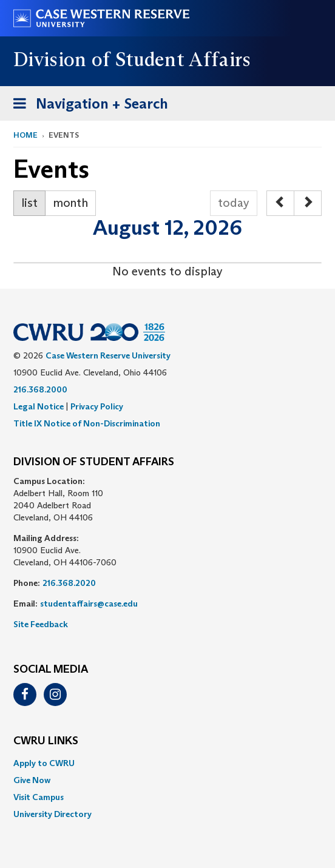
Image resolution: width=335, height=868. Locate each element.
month (70, 203)
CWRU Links (46, 741)
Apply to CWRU (44, 763)
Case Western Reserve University (108, 355)
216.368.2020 (69, 583)
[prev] (280, 203)
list (29, 203)
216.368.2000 (40, 389)
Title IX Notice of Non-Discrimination (87, 423)
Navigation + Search (87, 106)
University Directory (52, 814)
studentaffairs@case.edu (89, 604)
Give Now (32, 780)
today (234, 203)
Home (25, 135)
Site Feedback (41, 624)
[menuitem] (167, 763)
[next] (308, 203)
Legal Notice (39, 406)
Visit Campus (39, 797)
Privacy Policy (97, 406)
